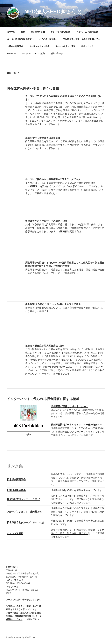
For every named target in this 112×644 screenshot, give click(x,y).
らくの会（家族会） (48, 39)
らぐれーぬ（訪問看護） (88, 32)
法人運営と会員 (38, 32)
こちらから (36, 600)
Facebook (12, 53)
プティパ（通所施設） (61, 32)
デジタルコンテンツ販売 (33, 53)
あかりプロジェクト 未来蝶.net (24, 512)
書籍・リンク (87, 46)
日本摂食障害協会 (16, 490)
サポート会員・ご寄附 (65, 46)
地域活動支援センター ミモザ (23, 499)
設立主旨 (11, 32)
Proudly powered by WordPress (20, 637)
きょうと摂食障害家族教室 (21, 39)
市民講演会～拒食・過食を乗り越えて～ (82, 39)
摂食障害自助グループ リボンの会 (26, 523)
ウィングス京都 (15, 533)
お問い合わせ (56, 53)
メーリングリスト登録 (39, 46)
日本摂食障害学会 (16, 479)
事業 (23, 32)
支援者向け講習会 (15, 46)
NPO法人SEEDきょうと (53, 12)
